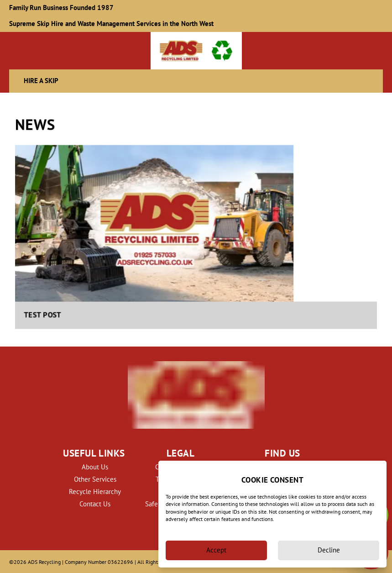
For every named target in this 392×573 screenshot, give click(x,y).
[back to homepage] (196, 51)
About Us (95, 467)
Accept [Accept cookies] (216, 550)
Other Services (95, 479)
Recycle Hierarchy (95, 492)
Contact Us (95, 504)
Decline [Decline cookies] (329, 550)
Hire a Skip (41, 81)
